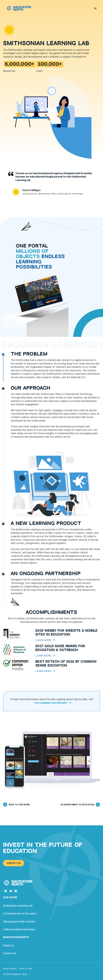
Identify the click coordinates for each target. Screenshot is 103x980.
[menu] (95, 9)
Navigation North (16, 937)
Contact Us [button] (14, 863)
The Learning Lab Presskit (53, 703)
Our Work (10, 897)
